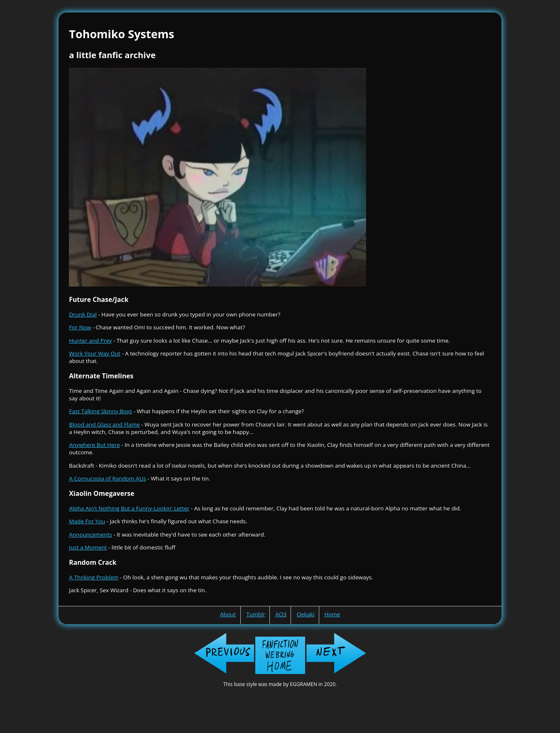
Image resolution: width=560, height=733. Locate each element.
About (228, 614)
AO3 (281, 614)
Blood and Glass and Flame (104, 424)
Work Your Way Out (95, 353)
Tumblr (256, 614)
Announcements (90, 534)
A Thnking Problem (94, 577)
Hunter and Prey (90, 341)
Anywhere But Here (94, 445)
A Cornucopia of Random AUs (108, 478)
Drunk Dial (83, 314)
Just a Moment (88, 547)
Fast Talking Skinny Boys (100, 411)
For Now (80, 327)
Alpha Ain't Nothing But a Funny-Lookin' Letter (129, 508)
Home (332, 614)
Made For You (87, 521)
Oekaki (305, 614)
